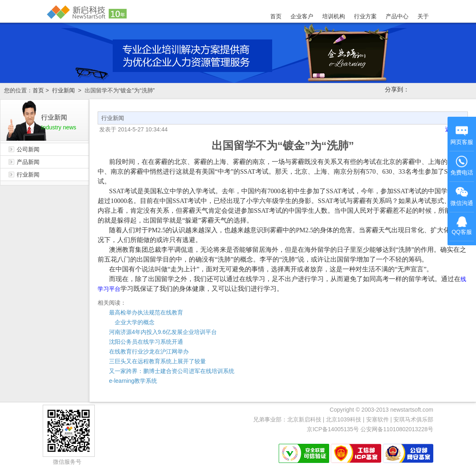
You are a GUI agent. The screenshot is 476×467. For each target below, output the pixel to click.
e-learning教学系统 (133, 381)
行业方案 (365, 16)
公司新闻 (28, 149)
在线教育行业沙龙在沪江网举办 (149, 351)
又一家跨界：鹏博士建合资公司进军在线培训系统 (172, 371)
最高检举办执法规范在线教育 (146, 312)
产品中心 (397, 16)
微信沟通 (462, 197)
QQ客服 (462, 226)
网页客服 (462, 135)
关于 (423, 16)
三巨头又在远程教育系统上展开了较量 (157, 361)
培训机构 (334, 16)
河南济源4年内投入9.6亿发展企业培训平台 (163, 332)
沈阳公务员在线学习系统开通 (146, 342)
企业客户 (302, 16)
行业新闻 (63, 90)
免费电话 (462, 166)
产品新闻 (28, 162)
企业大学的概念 (132, 322)
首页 (276, 16)
